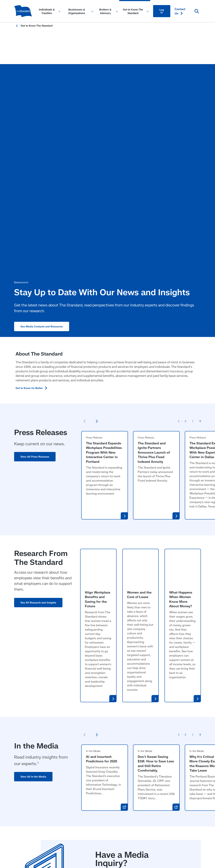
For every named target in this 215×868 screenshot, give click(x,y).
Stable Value (101, 780)
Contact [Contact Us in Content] (180, 11)
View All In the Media (33, 585)
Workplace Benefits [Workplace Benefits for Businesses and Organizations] (66, 769)
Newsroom (139, 777)
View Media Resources (115, 705)
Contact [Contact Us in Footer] (181, 758)
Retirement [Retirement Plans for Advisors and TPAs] (100, 772)
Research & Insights (145, 784)
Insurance (99, 765)
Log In (162, 11)
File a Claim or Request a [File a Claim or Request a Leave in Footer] (185, 767)
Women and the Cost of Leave (139, 403)
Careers (137, 791)
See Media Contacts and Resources (42, 139)
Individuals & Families (29, 758)
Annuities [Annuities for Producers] (99, 794)
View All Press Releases (35, 297)
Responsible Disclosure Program (52, 822)
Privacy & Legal (112, 822)
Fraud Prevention (87, 822)
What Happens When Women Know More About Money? (181, 407)
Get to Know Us (34, 228)
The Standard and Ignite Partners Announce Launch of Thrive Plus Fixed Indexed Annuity (154, 293)
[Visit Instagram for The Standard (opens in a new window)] (186, 798)
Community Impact (144, 769)
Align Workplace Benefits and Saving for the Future (98, 407)
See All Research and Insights (38, 443)
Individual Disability (105, 787)
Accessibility (21, 822)
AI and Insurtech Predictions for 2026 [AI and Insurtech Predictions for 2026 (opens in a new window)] (102, 567)
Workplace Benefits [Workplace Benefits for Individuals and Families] (27, 777)
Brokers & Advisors (105, 758)
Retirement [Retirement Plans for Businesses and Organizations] (61, 777)
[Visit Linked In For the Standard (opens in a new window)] (175, 798)
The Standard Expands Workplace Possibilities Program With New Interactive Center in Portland (104, 293)
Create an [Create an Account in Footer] (179, 786)
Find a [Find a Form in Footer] (182, 777)
